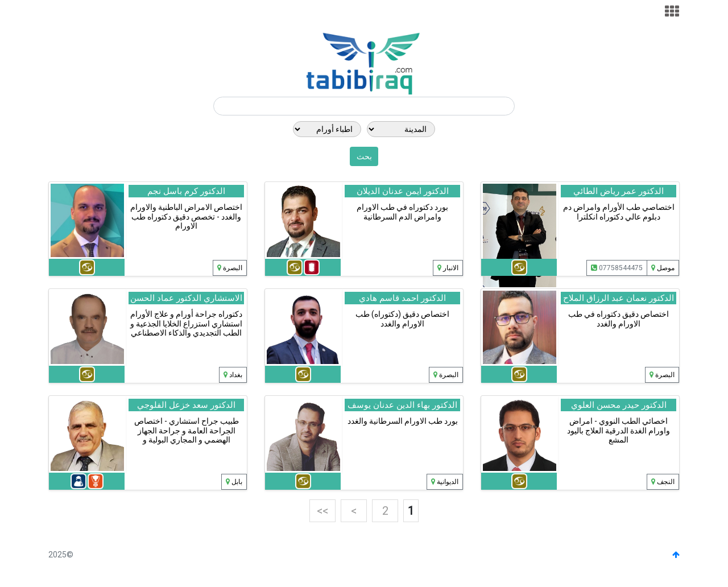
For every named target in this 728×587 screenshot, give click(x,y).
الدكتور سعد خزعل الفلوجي (186, 405)
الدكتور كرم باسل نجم (186, 191)
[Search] (364, 106)
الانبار (451, 268)
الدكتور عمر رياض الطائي (619, 191)
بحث (364, 156)
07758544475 (617, 268)
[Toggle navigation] (672, 12)
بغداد (236, 375)
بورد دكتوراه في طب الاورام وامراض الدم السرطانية (402, 212)
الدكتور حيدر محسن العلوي (619, 405)
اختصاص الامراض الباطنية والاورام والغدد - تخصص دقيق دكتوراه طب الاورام (186, 217)
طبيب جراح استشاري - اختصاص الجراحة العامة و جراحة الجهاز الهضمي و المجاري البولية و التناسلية (187, 435)
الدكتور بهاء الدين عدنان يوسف (402, 405)
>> (322, 511)
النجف (666, 482)
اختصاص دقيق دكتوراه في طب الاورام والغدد (619, 319)
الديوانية (448, 482)
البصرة (233, 268)
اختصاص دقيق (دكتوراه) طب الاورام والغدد (402, 319)
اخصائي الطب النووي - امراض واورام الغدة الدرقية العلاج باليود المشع (619, 431)
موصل (666, 268)
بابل (237, 482)
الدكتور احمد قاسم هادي (402, 298)
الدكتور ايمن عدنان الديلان (403, 191)
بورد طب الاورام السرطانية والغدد (403, 421)
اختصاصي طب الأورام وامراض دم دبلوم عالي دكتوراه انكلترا (619, 212)
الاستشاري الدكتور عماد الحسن (186, 298)
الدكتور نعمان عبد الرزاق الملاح (619, 298)
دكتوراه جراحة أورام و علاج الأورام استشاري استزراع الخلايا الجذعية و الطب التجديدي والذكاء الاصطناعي (186, 324)
